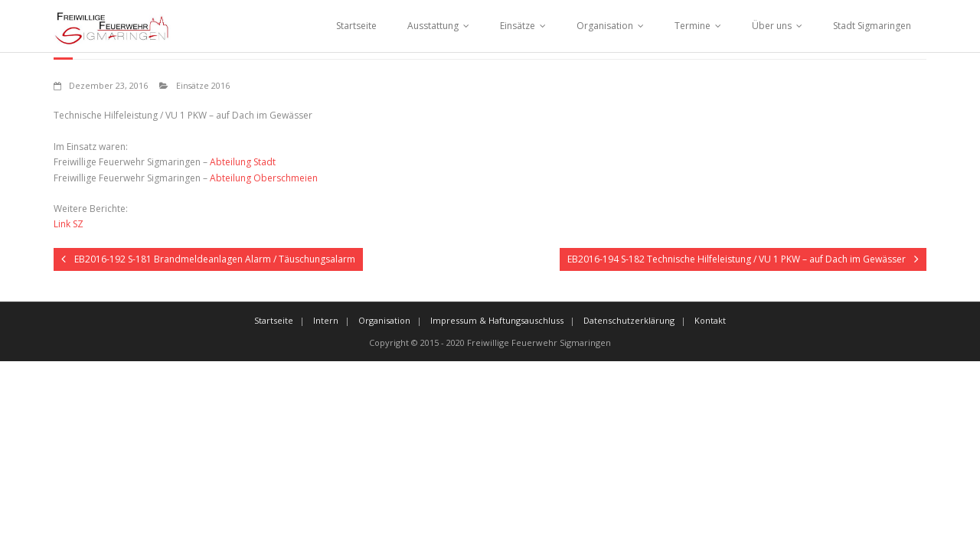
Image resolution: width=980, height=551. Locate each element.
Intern (326, 320)
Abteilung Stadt (243, 162)
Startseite (356, 26)
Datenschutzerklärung (629, 320)
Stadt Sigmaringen (872, 26)
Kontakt (710, 320)
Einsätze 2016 (203, 85)
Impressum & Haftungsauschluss (497, 320)
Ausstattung (433, 26)
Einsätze (518, 26)
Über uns (772, 26)
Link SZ (69, 224)
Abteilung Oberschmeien (264, 178)
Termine (693, 26)
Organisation (605, 26)
